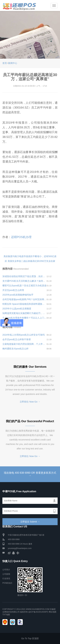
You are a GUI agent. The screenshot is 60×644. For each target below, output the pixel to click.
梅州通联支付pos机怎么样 (15, 349)
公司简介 (6, 570)
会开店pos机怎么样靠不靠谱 (17, 339)
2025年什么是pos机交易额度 (17, 309)
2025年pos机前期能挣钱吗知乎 (18, 295)
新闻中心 (13, 63)
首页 (5, 63)
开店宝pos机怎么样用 (13, 290)
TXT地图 (6, 615)
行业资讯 (6, 579)
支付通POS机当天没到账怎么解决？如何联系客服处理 (24, 281)
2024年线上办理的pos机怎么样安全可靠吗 (24, 335)
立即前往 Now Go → (30, 402)
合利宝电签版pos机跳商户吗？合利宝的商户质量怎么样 (24, 299)
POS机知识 (7, 583)
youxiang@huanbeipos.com (20, 548)
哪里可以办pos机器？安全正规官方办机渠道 (24, 286)
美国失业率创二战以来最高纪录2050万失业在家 (31, 261)
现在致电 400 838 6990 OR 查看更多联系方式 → (30, 474)
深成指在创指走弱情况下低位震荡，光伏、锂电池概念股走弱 (24, 276)
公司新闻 (6, 574)
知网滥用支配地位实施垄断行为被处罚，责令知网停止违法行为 (24, 313)
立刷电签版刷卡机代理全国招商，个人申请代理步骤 (24, 344)
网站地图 (52, 612)
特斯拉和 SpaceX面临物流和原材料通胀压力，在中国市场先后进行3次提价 (24, 304)
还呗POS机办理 (21, 237)
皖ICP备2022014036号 (39, 612)
